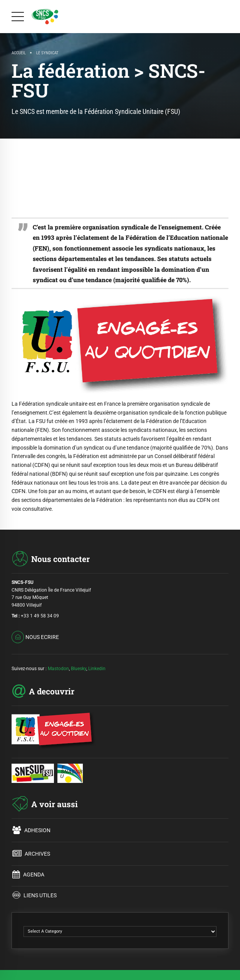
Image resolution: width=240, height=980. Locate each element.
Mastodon (58, 669)
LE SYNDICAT (47, 53)
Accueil (19, 53)
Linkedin (97, 669)
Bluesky (79, 669)
